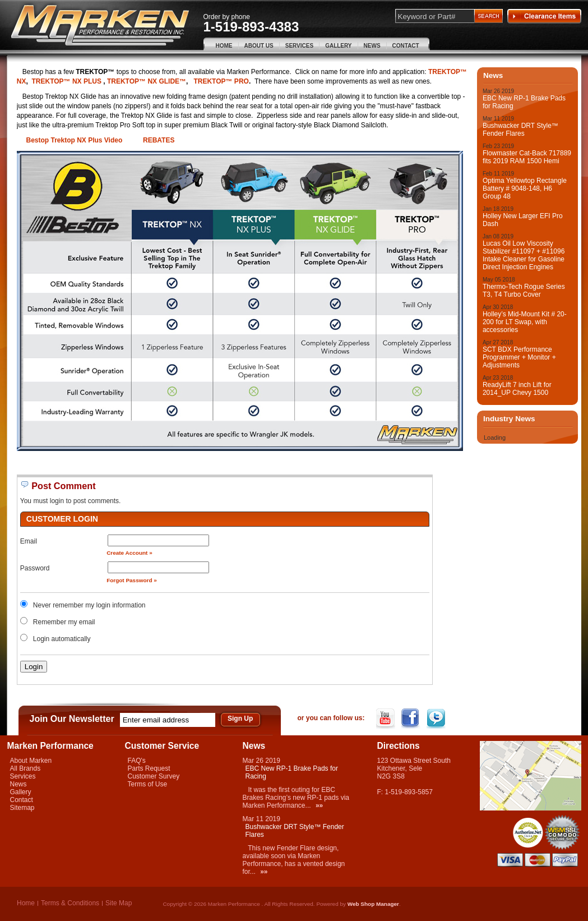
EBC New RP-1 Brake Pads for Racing (524, 102)
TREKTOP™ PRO (221, 81)
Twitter (437, 719)
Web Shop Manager (373, 904)
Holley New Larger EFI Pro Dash (523, 220)
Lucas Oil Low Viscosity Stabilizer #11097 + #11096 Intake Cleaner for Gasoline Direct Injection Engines (524, 255)
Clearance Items (544, 16)
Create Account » (129, 553)
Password (35, 568)
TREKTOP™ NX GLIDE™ (147, 81)
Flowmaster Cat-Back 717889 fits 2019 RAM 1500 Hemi (527, 157)
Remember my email (64, 622)
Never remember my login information (89, 605)
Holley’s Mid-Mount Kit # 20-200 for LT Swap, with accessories (525, 322)
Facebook (412, 719)
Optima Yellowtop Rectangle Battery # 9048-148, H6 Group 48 (525, 188)
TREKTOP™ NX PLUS (67, 81)
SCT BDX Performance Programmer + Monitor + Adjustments (519, 357)
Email (29, 541)
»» (319, 805)
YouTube (386, 719)
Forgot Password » (132, 580)
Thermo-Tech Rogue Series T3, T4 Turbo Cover (524, 291)
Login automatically (63, 639)
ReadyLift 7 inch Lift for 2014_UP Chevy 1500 (517, 389)
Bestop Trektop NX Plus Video (74, 140)
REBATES (159, 140)
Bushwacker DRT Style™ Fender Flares (520, 130)
